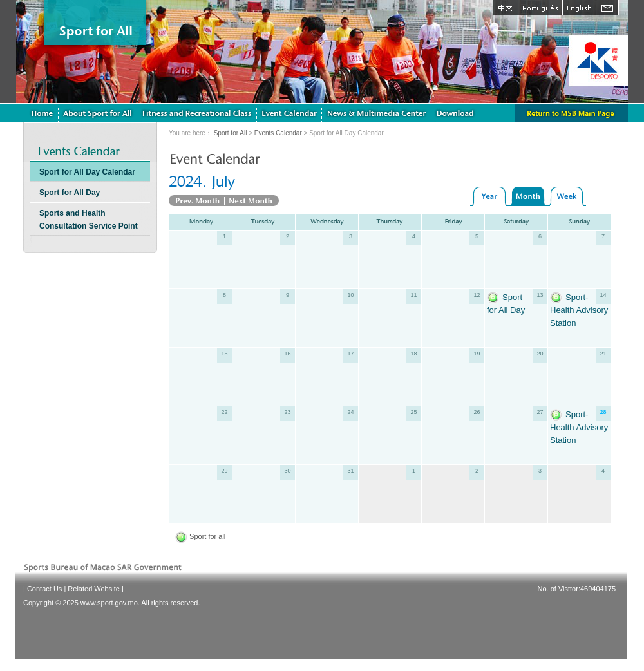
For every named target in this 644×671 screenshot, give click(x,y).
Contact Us (44, 589)
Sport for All (231, 133)
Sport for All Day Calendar (87, 172)
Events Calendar (278, 133)
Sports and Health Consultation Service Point (89, 220)
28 (603, 412)
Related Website (94, 589)
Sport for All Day (70, 193)
